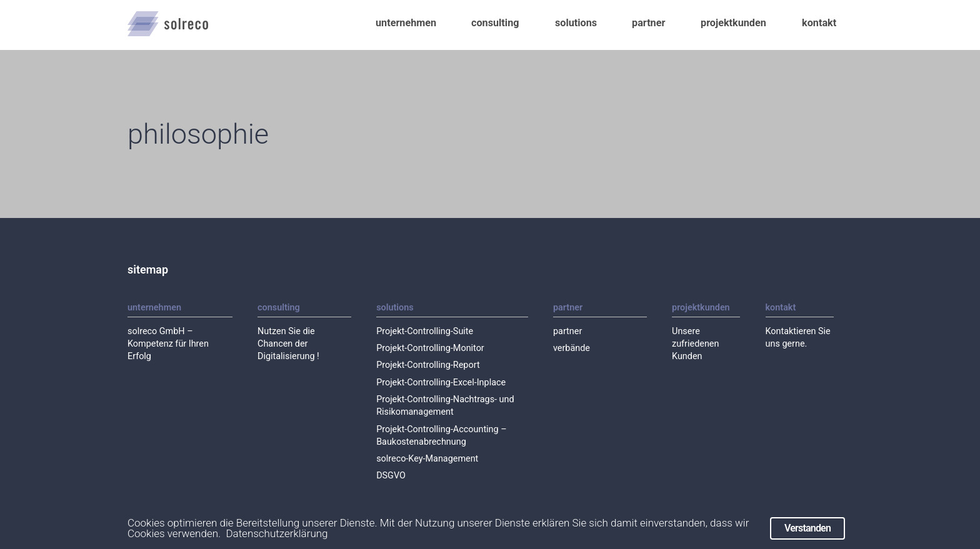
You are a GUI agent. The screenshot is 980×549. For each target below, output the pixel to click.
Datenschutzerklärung (277, 534)
